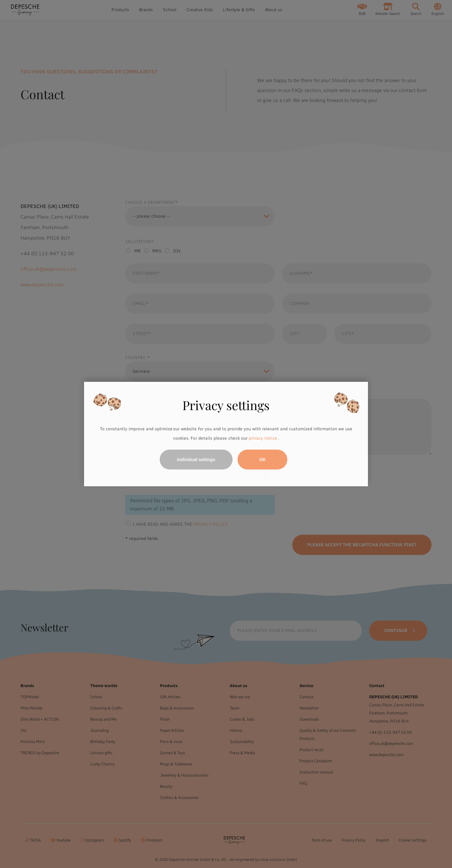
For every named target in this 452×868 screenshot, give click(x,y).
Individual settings (196, 459)
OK (263, 459)
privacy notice (263, 438)
